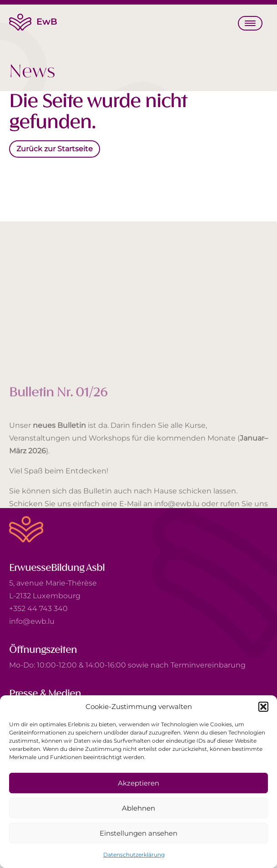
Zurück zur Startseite (55, 149)
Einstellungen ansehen (138, 833)
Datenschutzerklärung (134, 855)
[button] (263, 707)
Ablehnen (138, 808)
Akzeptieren (138, 783)
